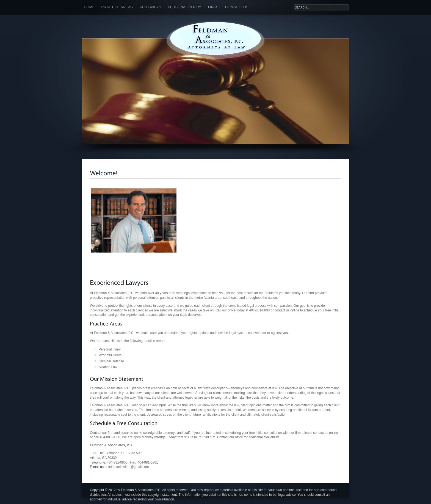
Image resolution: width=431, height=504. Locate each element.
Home (89, 7)
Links (213, 7)
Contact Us (237, 7)
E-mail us (97, 467)
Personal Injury (184, 7)
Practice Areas (117, 7)
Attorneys (150, 7)
